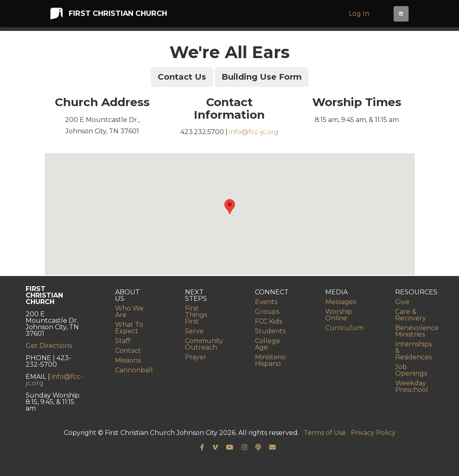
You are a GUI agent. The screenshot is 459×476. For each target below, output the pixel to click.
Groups (267, 312)
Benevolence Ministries (417, 331)
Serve (194, 331)
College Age (268, 344)
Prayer (196, 357)
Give (402, 302)
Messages (341, 302)
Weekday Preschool (412, 386)
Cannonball (134, 370)
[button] (230, 207)
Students (270, 331)
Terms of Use (325, 433)
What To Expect (129, 328)
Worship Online (339, 315)
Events (266, 302)
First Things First (196, 315)
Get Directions (49, 346)
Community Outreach (204, 344)
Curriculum (344, 328)
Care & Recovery (411, 315)
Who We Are (129, 312)
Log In (361, 16)
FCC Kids (269, 321)
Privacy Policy (373, 433)
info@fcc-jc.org (254, 132)
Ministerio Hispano (270, 360)
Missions (128, 360)
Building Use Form (262, 77)
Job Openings (411, 370)
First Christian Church (108, 15)
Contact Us (182, 77)
